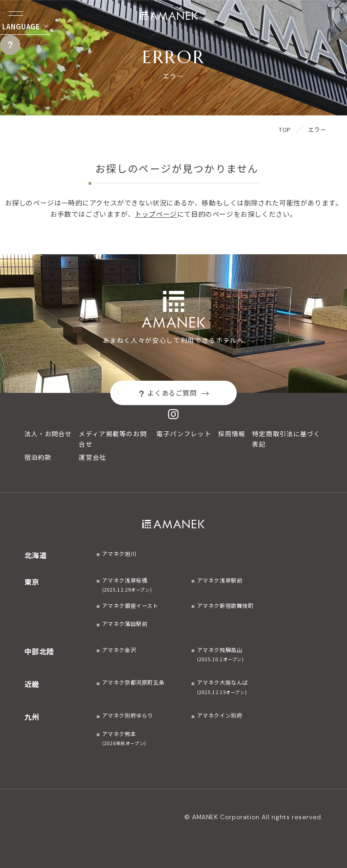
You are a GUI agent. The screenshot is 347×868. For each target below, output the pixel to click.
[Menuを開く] (16, 14)
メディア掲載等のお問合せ (113, 439)
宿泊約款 (38, 457)
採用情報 (232, 434)
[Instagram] (173, 414)
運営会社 (92, 457)
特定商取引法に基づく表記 (286, 439)
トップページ (156, 214)
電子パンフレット (184, 434)
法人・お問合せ (48, 434)
